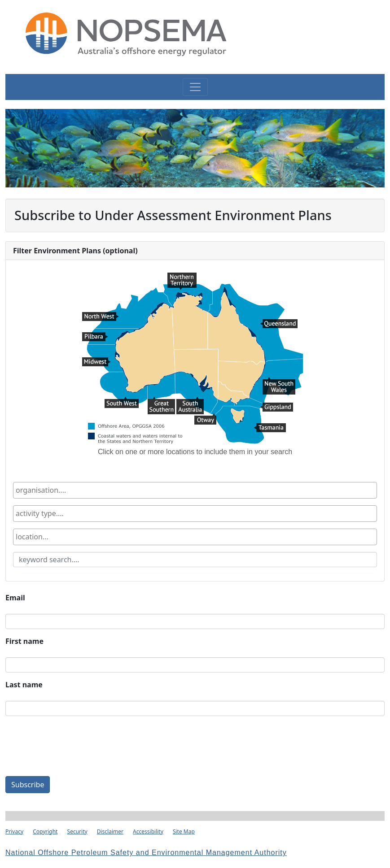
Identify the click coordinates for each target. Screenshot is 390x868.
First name (24, 641)
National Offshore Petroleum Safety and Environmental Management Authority (146, 853)
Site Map (184, 831)
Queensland (279, 325)
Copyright (45, 831)
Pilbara (95, 338)
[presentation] (74, 748)
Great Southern (161, 402)
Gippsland (276, 408)
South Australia (190, 402)
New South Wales (279, 382)
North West (101, 317)
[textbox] (67, 490)
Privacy (14, 831)
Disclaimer (110, 831)
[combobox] (195, 490)
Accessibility (148, 831)
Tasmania (270, 429)
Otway (205, 419)
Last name (24, 685)
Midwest (96, 363)
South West (122, 402)
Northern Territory (182, 278)
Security (77, 831)
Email (15, 598)
